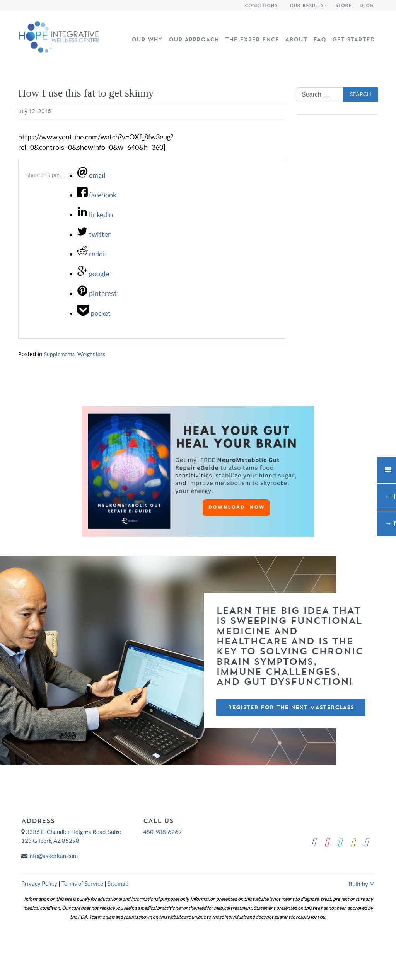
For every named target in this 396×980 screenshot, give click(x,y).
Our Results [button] (306, 5)
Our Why (147, 39)
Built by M (362, 884)
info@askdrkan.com (53, 856)
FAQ (320, 39)
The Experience (252, 39)
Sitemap (118, 884)
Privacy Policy (39, 884)
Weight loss (91, 354)
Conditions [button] (261, 5)
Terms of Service (82, 884)
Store (343, 5)
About (296, 39)
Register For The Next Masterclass (291, 707)
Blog (367, 5)
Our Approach (194, 39)
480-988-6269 (162, 832)
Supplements (59, 354)
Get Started (353, 39)
